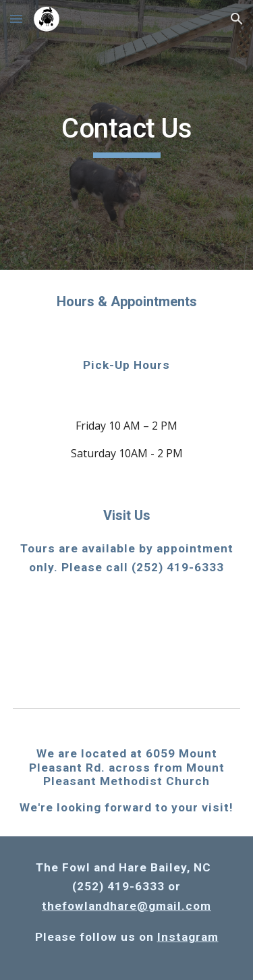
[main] (127, 135)
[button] (16, 19)
